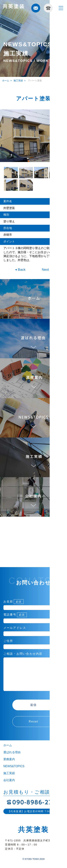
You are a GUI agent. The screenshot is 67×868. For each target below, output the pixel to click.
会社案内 (9, 787)
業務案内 (9, 766)
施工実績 (18, 81)
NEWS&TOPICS (14, 773)
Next (46, 270)
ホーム (8, 752)
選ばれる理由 (12, 759)
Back (21, 270)
